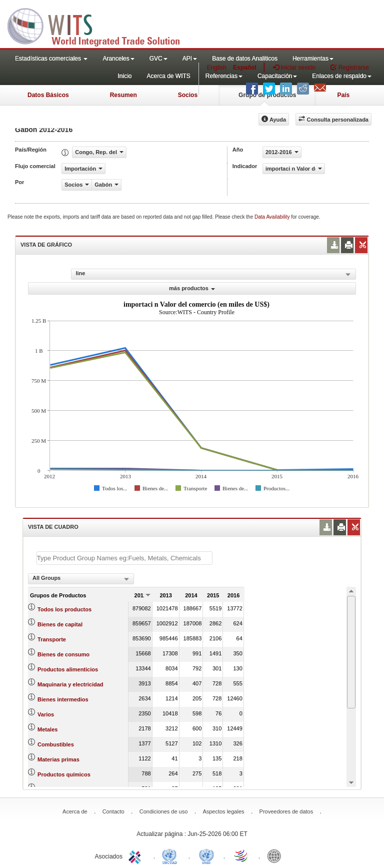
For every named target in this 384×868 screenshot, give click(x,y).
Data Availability (273, 217)
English (217, 68)
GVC (158, 59)
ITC (136, 855)
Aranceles (118, 59)
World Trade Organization (241, 855)
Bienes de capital (60, 624)
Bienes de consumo (63, 654)
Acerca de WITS (168, 76)
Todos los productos (64, 609)
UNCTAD (171, 855)
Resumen (123, 95)
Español (245, 68)
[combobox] (81, 579)
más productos (192, 288)
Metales (47, 729)
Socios (188, 95)
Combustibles (56, 744)
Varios (46, 714)
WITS (100, 25)
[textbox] (124, 558)
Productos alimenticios (68, 669)
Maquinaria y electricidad (70, 684)
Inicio (124, 76)
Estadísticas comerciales (51, 59)
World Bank (276, 855)
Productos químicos (64, 774)
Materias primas (58, 759)
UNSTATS (206, 855)
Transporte (52, 639)
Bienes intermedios (63, 699)
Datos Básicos (48, 95)
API (190, 59)
